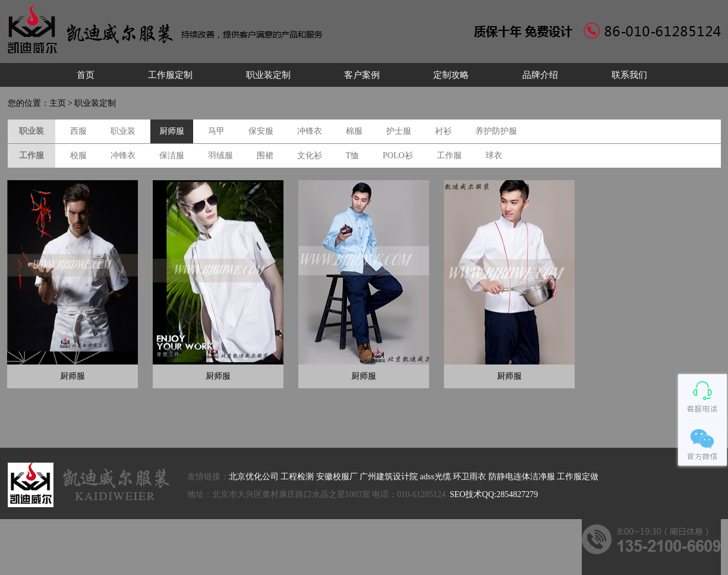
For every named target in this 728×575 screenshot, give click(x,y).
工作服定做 (578, 477)
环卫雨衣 (469, 477)
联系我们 (629, 75)
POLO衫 (398, 155)
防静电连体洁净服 (522, 477)
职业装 (123, 131)
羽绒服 (220, 155)
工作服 (449, 155)
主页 (58, 103)
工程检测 (297, 477)
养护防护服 (496, 131)
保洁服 (172, 155)
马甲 (216, 131)
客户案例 (362, 75)
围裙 (265, 155)
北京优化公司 (254, 477)
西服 (78, 131)
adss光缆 (436, 477)
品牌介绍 (540, 75)
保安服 (261, 131)
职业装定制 (268, 75)
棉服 (354, 131)
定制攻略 (451, 75)
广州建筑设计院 (389, 477)
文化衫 (310, 155)
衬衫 (443, 131)
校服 (78, 155)
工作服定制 (170, 75)
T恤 (353, 155)
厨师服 (172, 131)
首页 (86, 75)
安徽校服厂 (337, 477)
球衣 (494, 155)
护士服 (399, 131)
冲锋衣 (310, 131)
